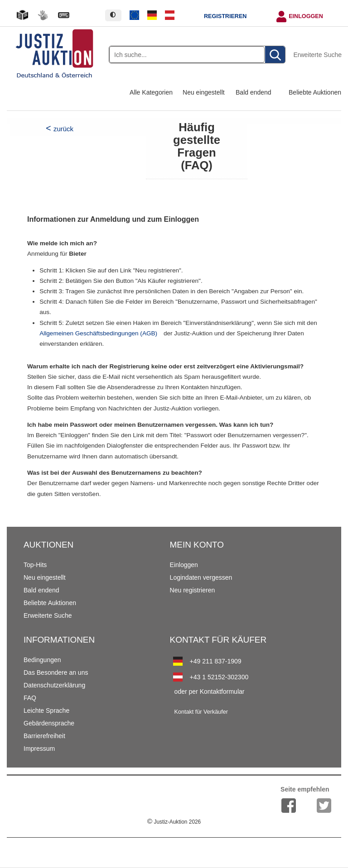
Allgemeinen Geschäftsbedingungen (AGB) (98, 333)
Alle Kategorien (151, 92)
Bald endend (254, 92)
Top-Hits (35, 565)
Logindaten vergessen (201, 577)
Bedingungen (42, 660)
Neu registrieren (193, 590)
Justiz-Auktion (174, 822)
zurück (63, 129)
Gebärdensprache (49, 723)
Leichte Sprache (46, 711)
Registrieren (225, 16)
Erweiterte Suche (317, 55)
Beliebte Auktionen (315, 92)
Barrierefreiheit (44, 736)
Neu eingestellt (204, 92)
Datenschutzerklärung (54, 685)
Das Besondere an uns (56, 672)
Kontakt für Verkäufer (201, 712)
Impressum (39, 749)
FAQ (30, 698)
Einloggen (306, 16)
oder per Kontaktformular (210, 692)
